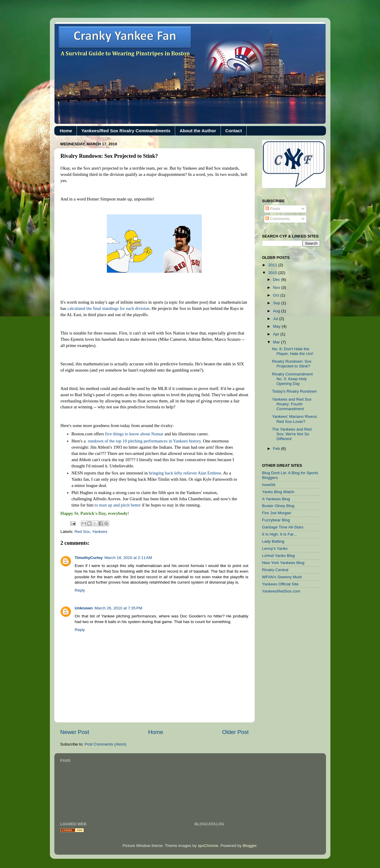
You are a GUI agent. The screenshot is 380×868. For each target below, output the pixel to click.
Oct (277, 295)
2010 (273, 273)
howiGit (269, 485)
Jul (276, 319)
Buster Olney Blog (278, 506)
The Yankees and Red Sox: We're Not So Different (292, 434)
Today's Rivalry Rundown (294, 391)
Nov (277, 288)
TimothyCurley (89, 558)
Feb (277, 449)
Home (66, 131)
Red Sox (82, 532)
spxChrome (208, 846)
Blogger (250, 846)
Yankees (100, 532)
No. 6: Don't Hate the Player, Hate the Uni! (293, 351)
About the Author (198, 131)
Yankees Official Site (280, 584)
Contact (234, 131)
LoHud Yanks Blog (279, 556)
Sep (277, 303)
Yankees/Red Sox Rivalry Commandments (126, 131)
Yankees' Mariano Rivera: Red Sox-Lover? (295, 419)
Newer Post (75, 732)
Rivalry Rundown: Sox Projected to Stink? (292, 364)
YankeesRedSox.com (281, 591)
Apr (277, 334)
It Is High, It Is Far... (280, 534)
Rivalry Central (275, 570)
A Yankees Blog (276, 499)
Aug (277, 311)
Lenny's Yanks (275, 548)
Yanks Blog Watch (278, 492)
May (277, 326)
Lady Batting (273, 541)
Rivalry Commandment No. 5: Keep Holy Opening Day (292, 379)
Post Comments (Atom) (105, 744)
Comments (277, 219)
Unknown (84, 608)
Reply (80, 590)
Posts (273, 209)
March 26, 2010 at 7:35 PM (118, 608)
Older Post (235, 732)
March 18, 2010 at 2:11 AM (128, 558)
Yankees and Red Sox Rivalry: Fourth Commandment (292, 404)
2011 (273, 265)
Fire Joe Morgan (277, 513)
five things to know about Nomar (134, 434)
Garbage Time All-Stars (283, 527)
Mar (277, 342)
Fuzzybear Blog (276, 520)
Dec (277, 279)
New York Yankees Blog (283, 563)
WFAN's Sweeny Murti (282, 577)
